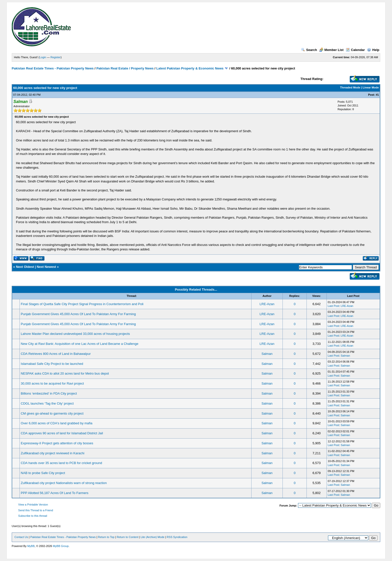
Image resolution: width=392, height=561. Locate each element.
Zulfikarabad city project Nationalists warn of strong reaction (64, 483)
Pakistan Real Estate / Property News (125, 68)
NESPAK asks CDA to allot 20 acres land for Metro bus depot (65, 373)
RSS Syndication (177, 537)
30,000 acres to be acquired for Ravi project (52, 383)
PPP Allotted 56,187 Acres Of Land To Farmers (55, 493)
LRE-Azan (267, 304)
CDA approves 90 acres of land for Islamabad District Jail (62, 433)
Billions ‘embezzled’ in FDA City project (49, 393)
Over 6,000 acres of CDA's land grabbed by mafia (56, 423)
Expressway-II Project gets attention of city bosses (57, 443)
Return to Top (106, 537)
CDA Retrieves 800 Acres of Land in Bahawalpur (56, 354)
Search (309, 50)
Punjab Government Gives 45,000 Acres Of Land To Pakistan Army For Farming (78, 314)
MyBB (31, 546)
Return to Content (128, 537)
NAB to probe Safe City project (43, 473)
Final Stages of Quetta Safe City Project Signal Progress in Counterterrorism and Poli (82, 304)
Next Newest (46, 267)
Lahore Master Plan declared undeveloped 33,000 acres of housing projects (75, 334)
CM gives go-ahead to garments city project (52, 413)
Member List (331, 50)
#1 (377, 95)
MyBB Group (61, 546)
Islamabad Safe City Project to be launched (52, 364)
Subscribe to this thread (33, 516)
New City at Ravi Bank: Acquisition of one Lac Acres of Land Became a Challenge (79, 344)
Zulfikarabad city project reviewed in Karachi (52, 453)
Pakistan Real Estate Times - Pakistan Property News (53, 68)
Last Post (333, 306)
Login (43, 57)
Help (373, 50)
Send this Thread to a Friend (36, 510)
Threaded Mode (350, 87)
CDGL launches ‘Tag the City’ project (47, 403)
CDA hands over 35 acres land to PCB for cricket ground (61, 463)
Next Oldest (25, 267)
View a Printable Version (33, 505)
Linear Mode (371, 87)
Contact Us (21, 537)
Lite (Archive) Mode (153, 537)
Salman (267, 354)
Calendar (355, 50)
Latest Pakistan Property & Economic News (190, 68)
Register (56, 57)
